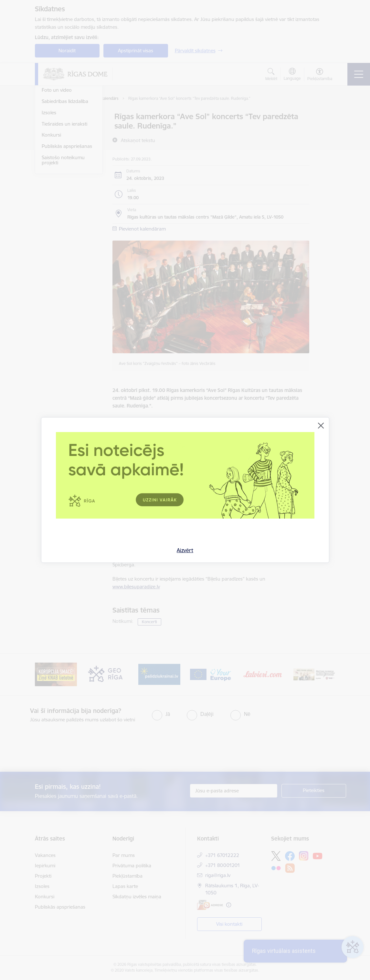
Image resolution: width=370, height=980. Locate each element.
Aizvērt (185, 550)
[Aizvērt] (321, 426)
